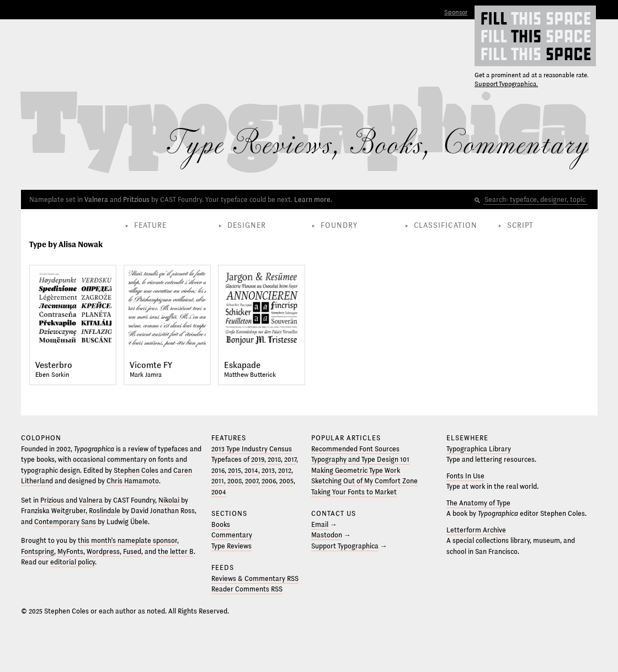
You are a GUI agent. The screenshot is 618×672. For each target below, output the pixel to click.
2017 (290, 460)
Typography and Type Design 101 (360, 460)
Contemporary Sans (65, 522)
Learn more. (313, 200)
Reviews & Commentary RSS (255, 579)
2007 (252, 481)
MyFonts (70, 552)
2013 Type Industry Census (252, 449)
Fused (132, 552)
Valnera (96, 200)
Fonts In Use (465, 476)
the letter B (176, 552)
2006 (269, 481)
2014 (251, 471)
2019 (258, 460)
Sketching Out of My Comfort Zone (364, 481)
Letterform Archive (476, 530)
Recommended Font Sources (355, 449)
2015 (235, 471)
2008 (235, 481)
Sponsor (456, 12)
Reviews (283, 145)
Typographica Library (479, 449)
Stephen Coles (136, 471)
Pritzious (136, 200)
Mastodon (327, 535)
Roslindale (105, 511)
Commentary (515, 145)
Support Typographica (345, 546)
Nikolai (169, 500)
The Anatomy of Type (478, 503)
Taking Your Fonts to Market (354, 492)
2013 (268, 471)
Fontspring (38, 552)
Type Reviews (231, 546)
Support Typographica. (506, 84)
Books (386, 145)
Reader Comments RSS (247, 589)
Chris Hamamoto (133, 481)
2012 (285, 471)
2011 (218, 481)
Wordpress (103, 552)
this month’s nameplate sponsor (127, 541)
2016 (218, 471)
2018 (274, 460)
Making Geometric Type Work (356, 471)
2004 (219, 492)
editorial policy (73, 562)
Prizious (52, 500)
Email (320, 525)
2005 (286, 481)
